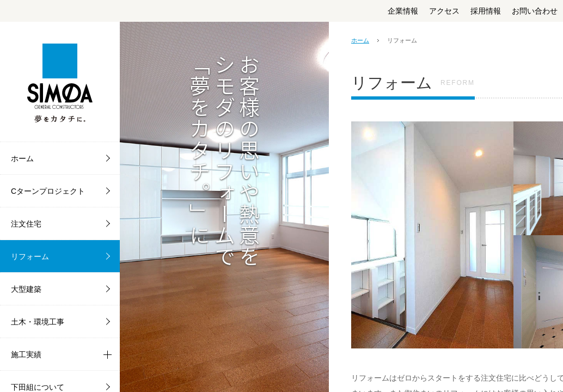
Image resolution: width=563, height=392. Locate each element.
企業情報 (403, 11)
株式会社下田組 (60, 82)
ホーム (360, 40)
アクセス (444, 11)
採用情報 (486, 11)
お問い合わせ (535, 11)
